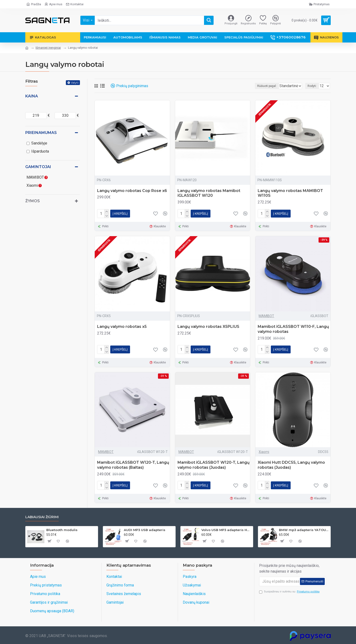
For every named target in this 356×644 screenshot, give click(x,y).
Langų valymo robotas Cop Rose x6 (132, 191)
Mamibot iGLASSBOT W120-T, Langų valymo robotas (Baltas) (133, 465)
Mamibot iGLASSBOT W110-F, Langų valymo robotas (293, 329)
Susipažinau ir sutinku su (290, 592)
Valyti (75, 82)
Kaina (32, 96)
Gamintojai (38, 167)
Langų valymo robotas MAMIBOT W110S (290, 193)
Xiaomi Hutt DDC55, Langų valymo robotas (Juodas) (291, 465)
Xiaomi (264, 452)
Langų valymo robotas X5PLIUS (208, 327)
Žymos (33, 201)
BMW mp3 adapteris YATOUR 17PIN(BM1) (304, 530)
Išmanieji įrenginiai (48, 48)
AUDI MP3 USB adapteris (145, 530)
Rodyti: (314, 86)
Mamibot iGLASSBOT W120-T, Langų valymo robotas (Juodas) (214, 465)
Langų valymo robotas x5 (122, 327)
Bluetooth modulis (62, 530)
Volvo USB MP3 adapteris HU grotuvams (226, 530)
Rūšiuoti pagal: (256, 86)
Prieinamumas (41, 133)
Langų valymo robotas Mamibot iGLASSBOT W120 (209, 193)
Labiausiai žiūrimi (42, 517)
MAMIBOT (266, 316)
